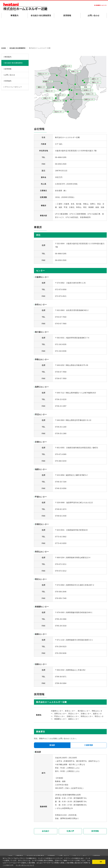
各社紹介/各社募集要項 (41, 16)
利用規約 (8, 81)
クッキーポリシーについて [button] (25, 865)
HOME (4, 48)
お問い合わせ (94, 16)
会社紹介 (46, 831)
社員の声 (70, 831)
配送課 (52, 745)
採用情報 (67, 16)
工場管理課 (89, 745)
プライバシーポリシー (13, 87)
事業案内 (15, 16)
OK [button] (100, 862)
